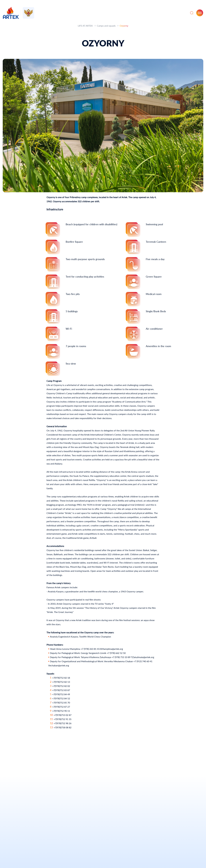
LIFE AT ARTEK (85, 26)
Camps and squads (106, 26)
